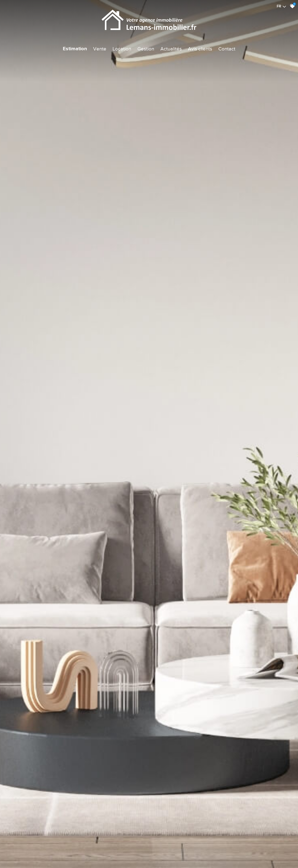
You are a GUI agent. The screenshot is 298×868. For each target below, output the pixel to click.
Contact (227, 49)
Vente (100, 49)
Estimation (75, 49)
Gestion (146, 49)
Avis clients (200, 49)
